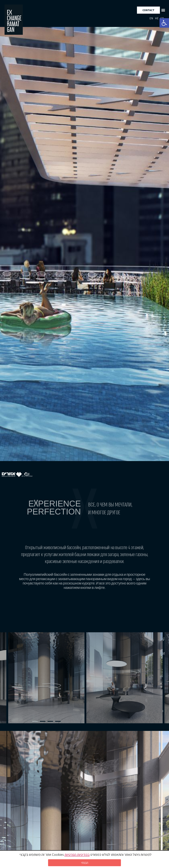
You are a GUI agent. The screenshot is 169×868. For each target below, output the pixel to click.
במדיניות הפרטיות (77, 855)
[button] (164, 23)
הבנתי (85, 863)
